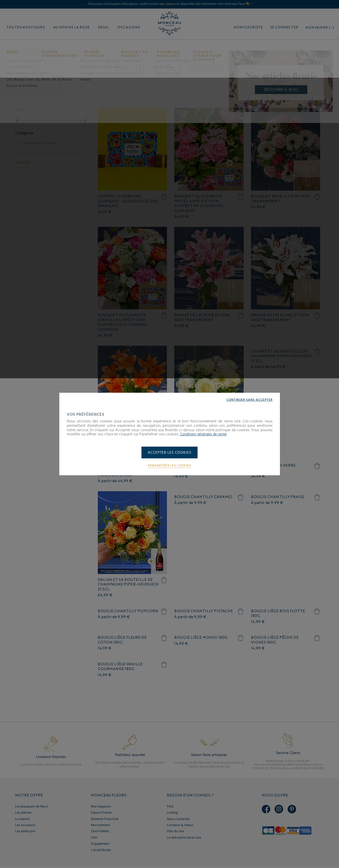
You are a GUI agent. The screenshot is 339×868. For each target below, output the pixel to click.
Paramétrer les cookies (170, 466)
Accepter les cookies (169, 453)
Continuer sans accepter (248, 400)
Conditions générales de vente (205, 434)
